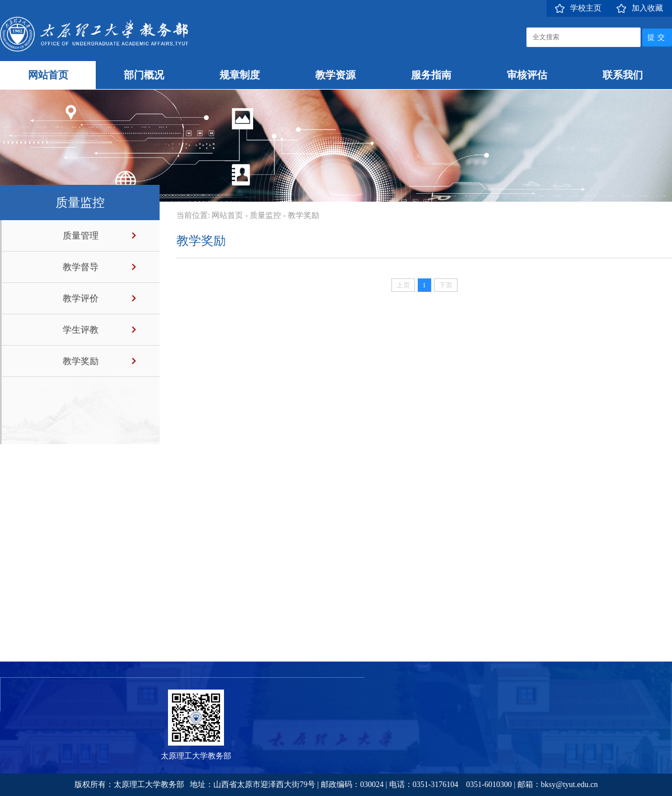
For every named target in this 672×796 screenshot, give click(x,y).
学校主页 (586, 8)
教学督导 (81, 267)
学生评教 (81, 330)
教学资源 (335, 75)
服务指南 (431, 75)
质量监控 (265, 215)
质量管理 (81, 236)
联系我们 (623, 75)
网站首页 (48, 75)
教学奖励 (81, 361)
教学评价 (81, 298)
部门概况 (144, 75)
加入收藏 (647, 8)
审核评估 (527, 75)
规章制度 (240, 75)
